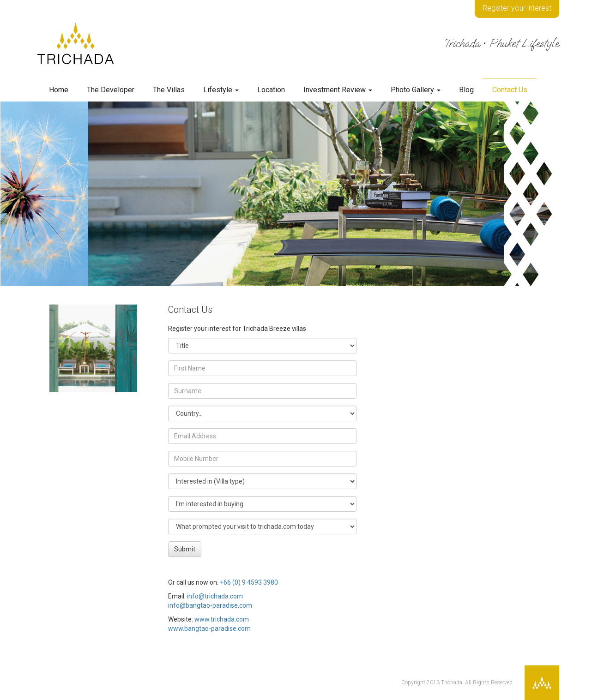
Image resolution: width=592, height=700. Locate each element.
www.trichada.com (222, 619)
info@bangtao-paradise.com (210, 605)
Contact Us (510, 90)
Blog (466, 90)
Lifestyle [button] (221, 90)
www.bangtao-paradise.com (209, 628)
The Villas (169, 90)
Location (271, 90)
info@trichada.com (215, 596)
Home (59, 90)
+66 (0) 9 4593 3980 (249, 582)
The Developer (111, 90)
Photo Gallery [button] (416, 90)
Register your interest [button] (517, 8)
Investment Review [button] (338, 90)
